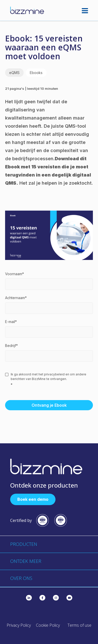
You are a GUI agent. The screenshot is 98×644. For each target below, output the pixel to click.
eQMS (14, 73)
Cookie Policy (48, 625)
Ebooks (36, 73)
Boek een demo (33, 499)
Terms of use (79, 625)
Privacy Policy (19, 625)
